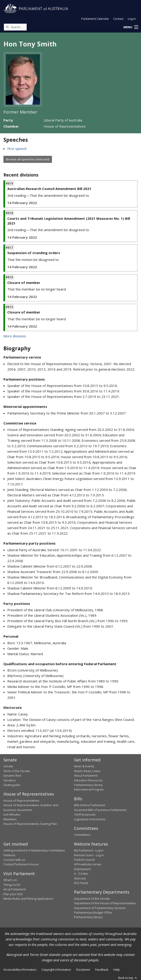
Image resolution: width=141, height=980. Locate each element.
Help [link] (117, 970)
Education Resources (88, 780)
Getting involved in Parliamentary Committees (34, 850)
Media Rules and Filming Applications (28, 899)
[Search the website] (15, 27)
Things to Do (12, 885)
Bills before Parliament (90, 805)
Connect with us (14, 860)
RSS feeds (81, 883)
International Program (89, 789)
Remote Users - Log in (89, 855)
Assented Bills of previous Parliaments (100, 810)
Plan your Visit (13, 894)
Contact (118, 19)
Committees (82, 835)
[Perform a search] (7, 27)
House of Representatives (21, 801)
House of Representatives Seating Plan (30, 824)
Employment (82, 869)
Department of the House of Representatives (105, 903)
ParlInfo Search (85, 860)
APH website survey (88, 864)
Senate (8, 766)
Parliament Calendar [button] (95, 19)
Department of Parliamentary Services (100, 908)
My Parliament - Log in (89, 850)
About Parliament (86, 775)
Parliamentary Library (88, 785)
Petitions (9, 855)
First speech (17, 149)
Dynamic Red (12, 775)
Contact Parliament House (21, 864)
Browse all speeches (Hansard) (28, 159)
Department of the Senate (92, 899)
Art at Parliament (15, 889)
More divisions (15, 336)
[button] (131, 27)
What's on (10, 880)
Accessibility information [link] (20, 970)
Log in (132, 19)
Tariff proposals (85, 814)
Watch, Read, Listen (87, 771)
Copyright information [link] (56, 970)
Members (10, 819)
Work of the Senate (17, 771)
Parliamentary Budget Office (93, 912)
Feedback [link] (102, 970)
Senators (10, 780)
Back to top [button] (128, 978)
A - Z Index (81, 874)
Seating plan (12, 785)
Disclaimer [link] (83, 970)
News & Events (84, 766)
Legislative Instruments (90, 819)
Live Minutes (12, 814)
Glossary (80, 878)
